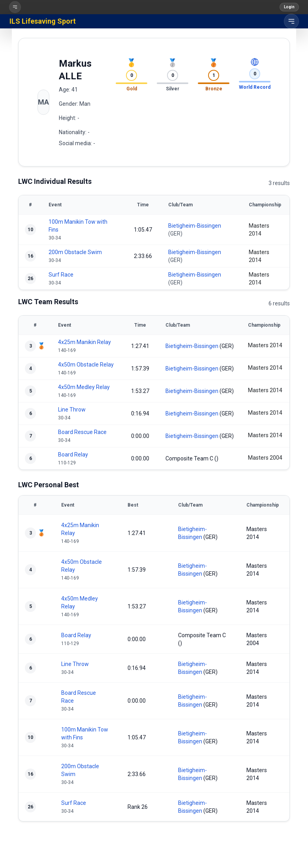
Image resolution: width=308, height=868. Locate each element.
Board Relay (73, 455)
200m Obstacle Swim (75, 252)
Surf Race (61, 275)
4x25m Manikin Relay (85, 342)
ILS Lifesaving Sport (43, 21)
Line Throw (72, 410)
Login (289, 7)
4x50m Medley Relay (84, 387)
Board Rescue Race (82, 432)
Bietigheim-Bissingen (195, 226)
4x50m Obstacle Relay (86, 365)
